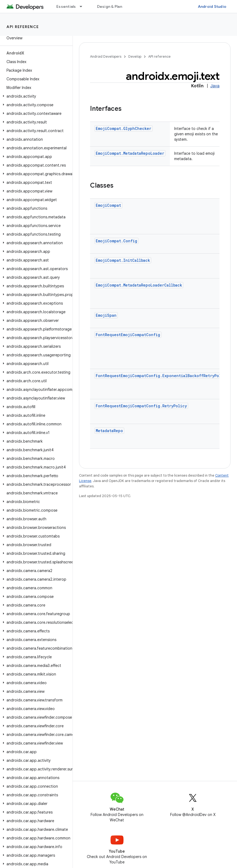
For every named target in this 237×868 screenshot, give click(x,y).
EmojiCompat (108, 205)
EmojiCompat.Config (116, 241)
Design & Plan (110, 6)
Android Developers (106, 56)
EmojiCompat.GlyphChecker (123, 128)
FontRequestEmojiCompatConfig (128, 335)
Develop (135, 56)
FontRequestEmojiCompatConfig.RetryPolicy (141, 406)
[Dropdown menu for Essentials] (83, 6)
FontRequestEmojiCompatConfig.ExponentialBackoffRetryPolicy (162, 376)
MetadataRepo (109, 431)
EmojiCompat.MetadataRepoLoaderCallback (139, 285)
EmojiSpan (106, 315)
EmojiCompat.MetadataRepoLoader (130, 153)
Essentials (66, 6)
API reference (23, 27)
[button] (35, 96)
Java (215, 86)
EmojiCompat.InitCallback (123, 260)
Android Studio (212, 6)
